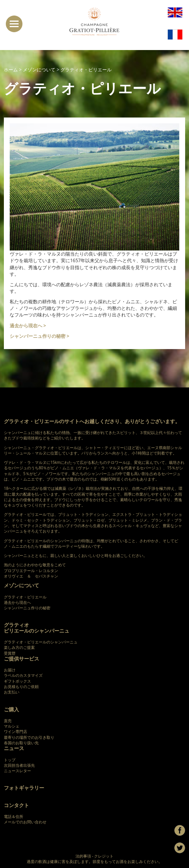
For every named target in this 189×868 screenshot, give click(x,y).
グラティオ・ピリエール (25, 597)
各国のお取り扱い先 (21, 743)
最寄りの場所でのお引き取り (29, 737)
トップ (10, 760)
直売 (8, 721)
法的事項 (83, 856)
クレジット (104, 856)
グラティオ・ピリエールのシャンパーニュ (41, 642)
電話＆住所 (14, 816)
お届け (10, 670)
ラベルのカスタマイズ (23, 675)
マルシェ (12, 726)
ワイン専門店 (15, 731)
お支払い (12, 692)
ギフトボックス (17, 681)
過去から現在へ (17, 602)
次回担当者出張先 (19, 765)
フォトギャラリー (24, 788)
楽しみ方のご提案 (19, 647)
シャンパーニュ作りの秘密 (27, 608)
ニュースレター (17, 771)
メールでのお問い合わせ (25, 822)
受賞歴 (10, 653)
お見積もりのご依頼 (21, 686)
